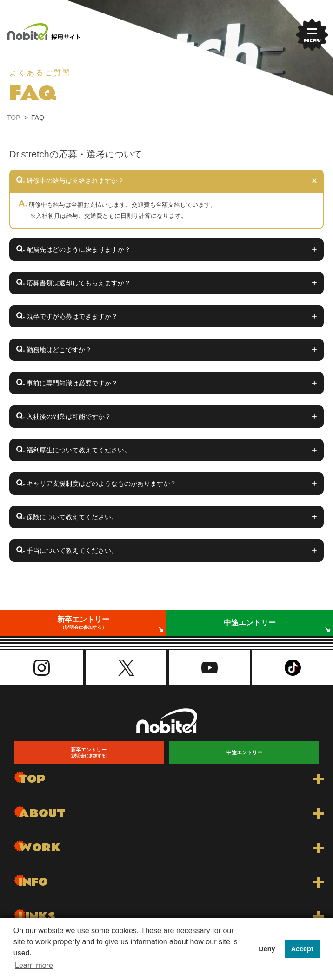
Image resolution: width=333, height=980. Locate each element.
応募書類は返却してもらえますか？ (78, 283)
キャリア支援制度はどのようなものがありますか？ (100, 483)
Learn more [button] (34, 965)
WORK (40, 848)
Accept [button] (302, 949)
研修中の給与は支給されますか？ (74, 181)
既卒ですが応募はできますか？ (71, 316)
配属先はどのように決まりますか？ (78, 249)
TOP (14, 118)
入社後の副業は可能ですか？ (68, 417)
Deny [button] (267, 949)
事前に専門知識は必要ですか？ (71, 383)
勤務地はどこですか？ (58, 350)
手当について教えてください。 (71, 550)
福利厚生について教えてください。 (78, 450)
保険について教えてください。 (71, 517)
